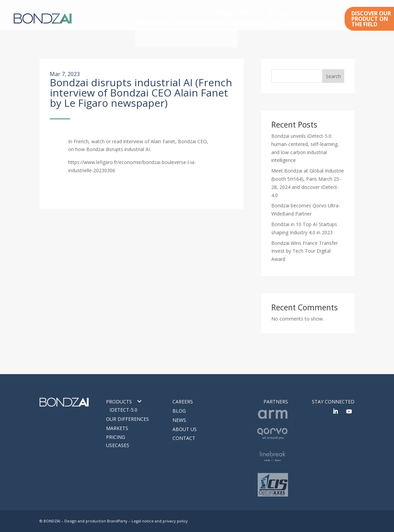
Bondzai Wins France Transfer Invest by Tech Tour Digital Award (305, 251)
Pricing (116, 437)
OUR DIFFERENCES (199, 22)
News (279, 11)
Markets (117, 428)
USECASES (323, 22)
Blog (261, 11)
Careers (240, 11)
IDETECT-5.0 (123, 410)
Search (333, 76)
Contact (328, 11)
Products (119, 402)
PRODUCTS (147, 22)
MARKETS (248, 22)
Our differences (127, 419)
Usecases (118, 445)
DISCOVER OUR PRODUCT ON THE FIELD (371, 19)
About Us (303, 11)
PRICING (285, 22)
